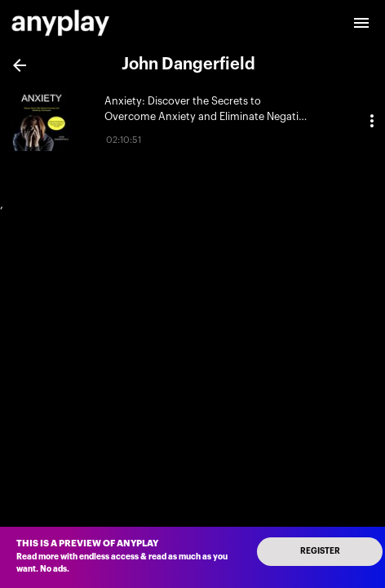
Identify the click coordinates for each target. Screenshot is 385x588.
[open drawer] (361, 23)
